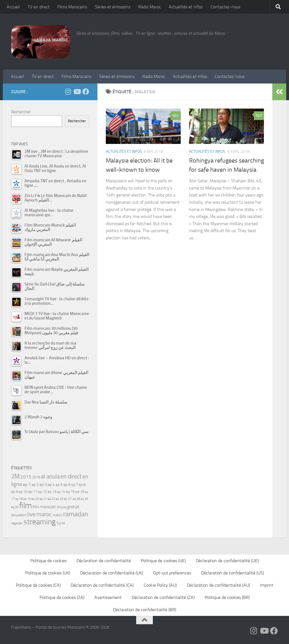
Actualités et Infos (186, 7)
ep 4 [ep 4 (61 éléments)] (51, 485)
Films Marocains (72, 7)
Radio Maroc (150, 7)
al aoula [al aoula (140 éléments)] (50, 476)
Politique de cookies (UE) (163, 561)
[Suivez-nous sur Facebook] (86, 92)
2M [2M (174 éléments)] (15, 476)
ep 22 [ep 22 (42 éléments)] (51, 499)
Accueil (13, 7)
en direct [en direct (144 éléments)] (71, 476)
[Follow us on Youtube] (77, 92)
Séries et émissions (113, 7)
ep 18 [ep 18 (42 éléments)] (19, 499)
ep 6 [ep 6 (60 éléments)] (67, 485)
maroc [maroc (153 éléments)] (44, 514)
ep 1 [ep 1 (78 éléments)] (27, 484)
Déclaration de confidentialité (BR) (145, 610)
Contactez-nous (225, 7)
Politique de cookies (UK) (48, 573)
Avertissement (108, 597)
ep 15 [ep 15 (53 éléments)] (70, 492)
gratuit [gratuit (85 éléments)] (73, 507)
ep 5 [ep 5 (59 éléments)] (59, 485)
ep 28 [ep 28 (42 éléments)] (76, 499)
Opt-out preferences (172, 573)
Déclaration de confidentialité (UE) (227, 561)
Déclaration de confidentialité (104, 561)
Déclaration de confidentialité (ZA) (163, 597)
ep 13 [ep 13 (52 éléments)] (52, 492)
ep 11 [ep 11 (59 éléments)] (33, 491)
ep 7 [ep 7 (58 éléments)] (75, 485)
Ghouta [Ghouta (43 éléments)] (62, 507)
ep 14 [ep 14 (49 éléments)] (61, 492)
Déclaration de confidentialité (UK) (112, 573)
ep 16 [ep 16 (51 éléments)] (80, 492)
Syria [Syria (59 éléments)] (61, 523)
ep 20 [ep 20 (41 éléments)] (35, 499)
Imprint (267, 585)
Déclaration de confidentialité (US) (232, 573)
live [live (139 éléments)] (31, 514)
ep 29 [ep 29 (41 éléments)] (84, 499)
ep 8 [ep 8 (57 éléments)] (82, 485)
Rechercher (21, 112)
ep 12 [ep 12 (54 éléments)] (42, 492)
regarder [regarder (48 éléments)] (17, 523)
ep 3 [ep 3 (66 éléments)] (43, 485)
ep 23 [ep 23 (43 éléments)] (59, 499)
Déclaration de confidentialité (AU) (218, 585)
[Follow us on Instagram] (68, 92)
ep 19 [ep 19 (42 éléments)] (27, 499)
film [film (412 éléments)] (25, 506)
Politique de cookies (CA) (38, 585)
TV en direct (39, 7)
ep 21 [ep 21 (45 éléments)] (43, 499)
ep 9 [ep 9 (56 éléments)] (14, 492)
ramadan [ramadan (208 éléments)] (76, 514)
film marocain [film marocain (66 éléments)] (44, 507)
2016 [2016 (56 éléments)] (36, 477)
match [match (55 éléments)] (57, 515)
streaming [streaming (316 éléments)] (40, 522)
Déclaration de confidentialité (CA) (102, 585)
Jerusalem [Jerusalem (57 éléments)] (19, 515)
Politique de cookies (48, 561)
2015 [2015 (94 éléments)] (26, 477)
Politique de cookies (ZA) (62, 597)
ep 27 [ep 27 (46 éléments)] (68, 499)
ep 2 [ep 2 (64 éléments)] (35, 485)
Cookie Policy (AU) (160, 585)
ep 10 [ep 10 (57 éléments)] (23, 492)
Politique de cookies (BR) (227, 597)
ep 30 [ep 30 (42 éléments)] (15, 507)
